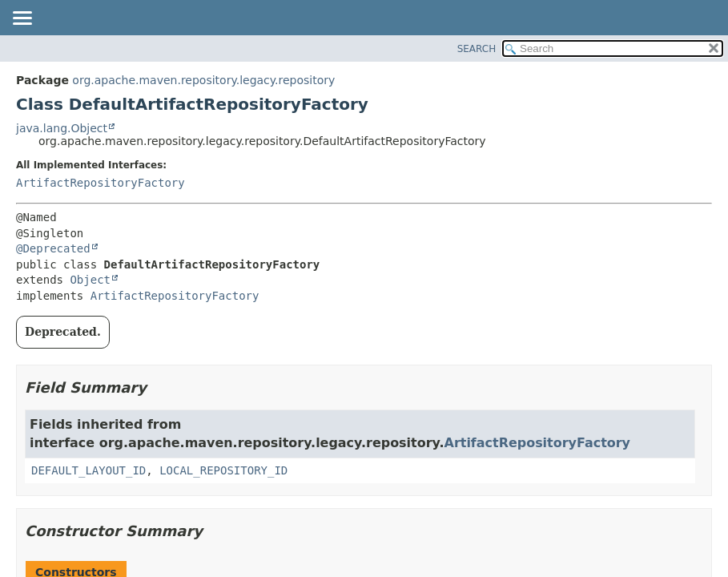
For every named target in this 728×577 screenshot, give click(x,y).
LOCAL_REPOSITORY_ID (223, 470)
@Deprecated (53, 248)
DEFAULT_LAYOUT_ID (88, 470)
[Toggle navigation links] (22, 19)
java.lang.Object (62, 128)
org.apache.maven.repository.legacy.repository (203, 80)
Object (90, 280)
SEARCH (477, 49)
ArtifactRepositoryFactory (101, 183)
